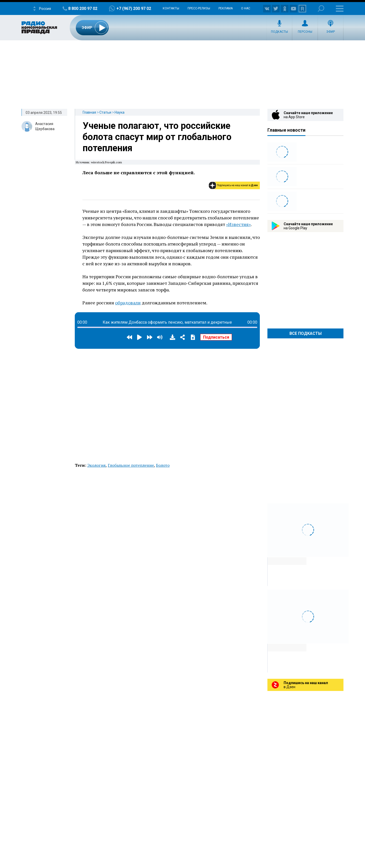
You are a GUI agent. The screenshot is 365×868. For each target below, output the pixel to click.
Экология (96, 465)
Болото (163, 465)
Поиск (321, 8)
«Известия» (238, 224)
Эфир (331, 32)
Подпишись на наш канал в (237, 185)
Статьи (105, 112)
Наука (120, 112)
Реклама (226, 8)
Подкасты (279, 32)
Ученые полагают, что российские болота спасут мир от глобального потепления (157, 137)
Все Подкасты (306, 333)
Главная (89, 112)
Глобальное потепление (131, 465)
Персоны (305, 32)
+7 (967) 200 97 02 (134, 8)
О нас (246, 8)
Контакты (171, 8)
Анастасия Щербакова (45, 126)
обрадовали (128, 303)
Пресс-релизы (199, 8)
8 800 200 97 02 (83, 8)
